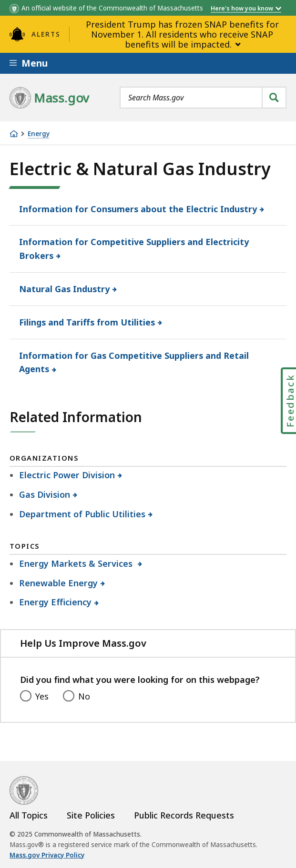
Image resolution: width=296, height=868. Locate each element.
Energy (39, 134)
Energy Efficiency (56, 602)
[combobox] (203, 98)
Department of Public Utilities (82, 514)
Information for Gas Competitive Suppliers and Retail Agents (134, 362)
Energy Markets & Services (77, 563)
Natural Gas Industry (65, 289)
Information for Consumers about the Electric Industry (138, 209)
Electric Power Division (67, 475)
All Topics (29, 815)
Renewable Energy (59, 583)
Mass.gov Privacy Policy (47, 855)
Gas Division (45, 494)
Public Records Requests (184, 815)
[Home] (14, 134)
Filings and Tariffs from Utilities (87, 322)
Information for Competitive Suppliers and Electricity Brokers (134, 249)
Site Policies (91, 815)
